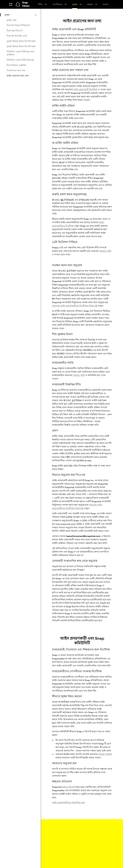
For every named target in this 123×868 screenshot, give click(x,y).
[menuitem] (20, 15)
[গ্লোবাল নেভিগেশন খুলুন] (11, 4)
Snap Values (26, 4)
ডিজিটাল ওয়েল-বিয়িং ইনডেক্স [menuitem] (20, 60)
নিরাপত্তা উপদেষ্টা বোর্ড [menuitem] (17, 36)
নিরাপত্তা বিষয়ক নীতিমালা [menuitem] (18, 25)
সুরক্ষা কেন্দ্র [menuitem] (11, 20)
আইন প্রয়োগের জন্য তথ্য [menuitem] (18, 76)
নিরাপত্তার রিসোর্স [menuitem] (15, 31)
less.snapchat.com (66, 524)
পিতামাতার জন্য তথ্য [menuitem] (16, 70)
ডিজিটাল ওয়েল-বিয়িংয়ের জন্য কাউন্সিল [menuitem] (21, 53)
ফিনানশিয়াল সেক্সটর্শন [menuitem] (16, 65)
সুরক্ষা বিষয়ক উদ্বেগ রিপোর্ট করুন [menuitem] (21, 41)
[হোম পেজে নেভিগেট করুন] (18, 4)
